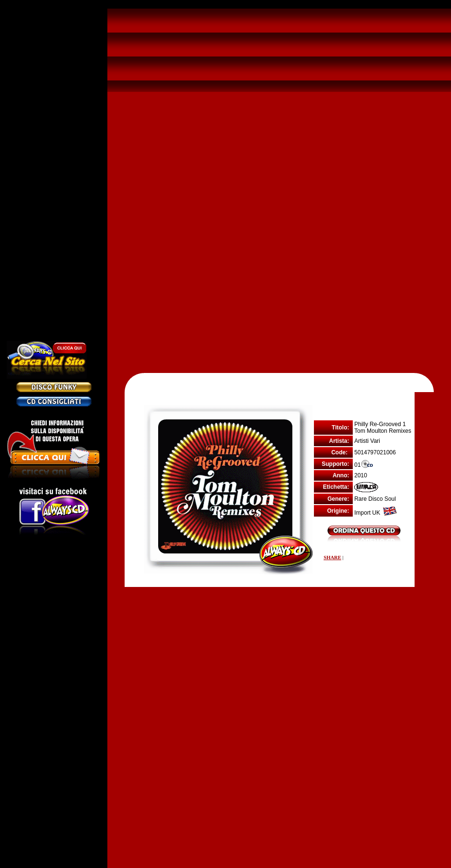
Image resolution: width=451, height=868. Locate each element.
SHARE (332, 558)
